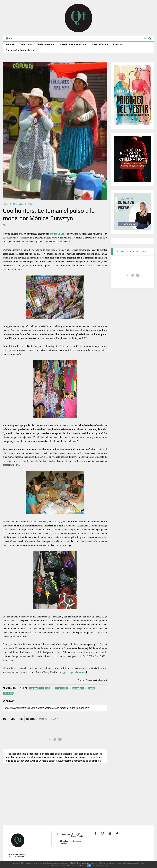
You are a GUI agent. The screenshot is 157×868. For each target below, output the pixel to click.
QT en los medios (64, 842)
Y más (107, 866)
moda (31, 204)
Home (10, 44)
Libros (117, 44)
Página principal (64, 834)
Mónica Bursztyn (58, 234)
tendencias (18, 204)
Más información (98, 866)
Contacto (77, 841)
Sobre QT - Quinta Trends (77, 835)
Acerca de (26, 44)
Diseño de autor (46, 44)
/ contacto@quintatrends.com (20, 50)
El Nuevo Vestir (100, 44)
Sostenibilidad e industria (73, 44)
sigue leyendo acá (72, 672)
